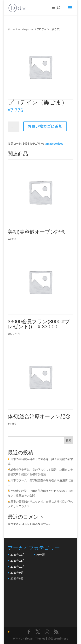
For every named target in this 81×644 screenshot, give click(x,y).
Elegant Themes (35, 639)
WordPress (61, 639)
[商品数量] (14, 127)
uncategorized (26, 29)
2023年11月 (18, 561)
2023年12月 (18, 555)
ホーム (12, 29)
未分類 (41, 555)
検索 (69, 440)
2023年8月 (17, 578)
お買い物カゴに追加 (45, 126)
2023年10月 (18, 567)
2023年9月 (17, 573)
